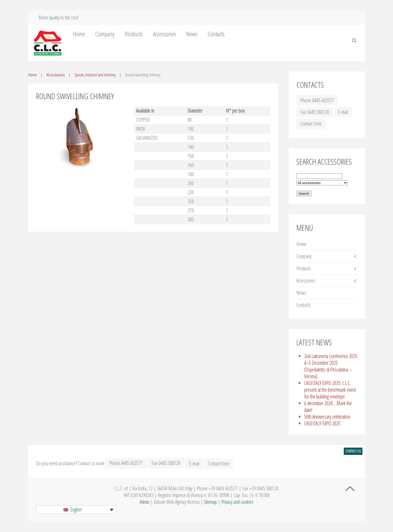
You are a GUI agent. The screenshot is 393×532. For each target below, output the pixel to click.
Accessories (165, 34)
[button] (76, 510)
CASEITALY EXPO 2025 (322, 423)
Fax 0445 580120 (315, 112)
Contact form (311, 124)
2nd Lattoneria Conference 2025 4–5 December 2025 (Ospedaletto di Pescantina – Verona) (331, 366)
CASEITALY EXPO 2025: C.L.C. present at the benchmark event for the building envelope (330, 390)
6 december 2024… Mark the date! (328, 407)
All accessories (56, 75)
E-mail (343, 112)
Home (79, 34)
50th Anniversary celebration (327, 417)
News (192, 34)
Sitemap (210, 502)
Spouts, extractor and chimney (95, 75)
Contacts (216, 34)
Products (134, 34)
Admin (145, 502)
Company (105, 34)
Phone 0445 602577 (317, 100)
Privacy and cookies (237, 502)
